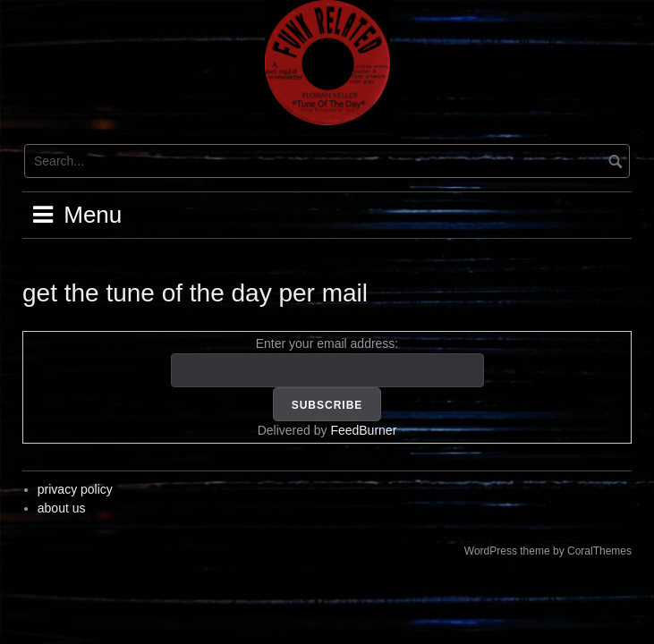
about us (62, 508)
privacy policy (75, 489)
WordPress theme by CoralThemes (548, 551)
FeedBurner (363, 430)
